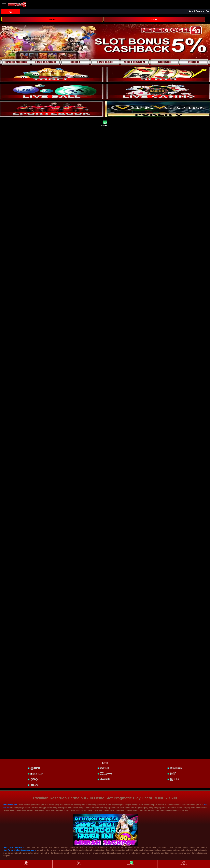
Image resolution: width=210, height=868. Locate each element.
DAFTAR (52, 19)
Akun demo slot (10, 805)
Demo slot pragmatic (13, 847)
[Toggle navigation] (4, 5)
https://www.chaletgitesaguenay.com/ (19, 850)
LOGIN (154, 19)
